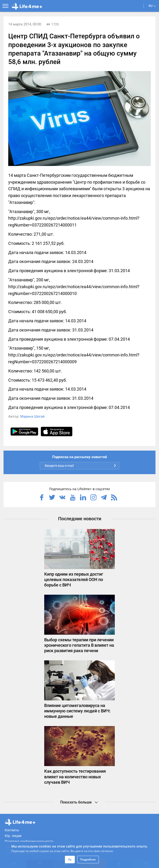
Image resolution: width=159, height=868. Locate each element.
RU (152, 6)
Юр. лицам (13, 836)
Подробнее (88, 859)
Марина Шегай (32, 416)
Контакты (12, 830)
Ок (70, 859)
